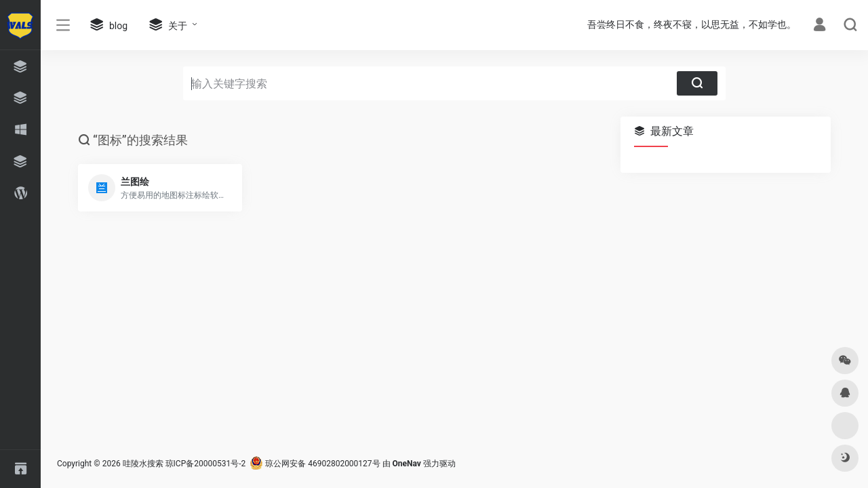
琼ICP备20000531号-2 (206, 464)
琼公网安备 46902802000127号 (315, 464)
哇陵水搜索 (143, 464)
